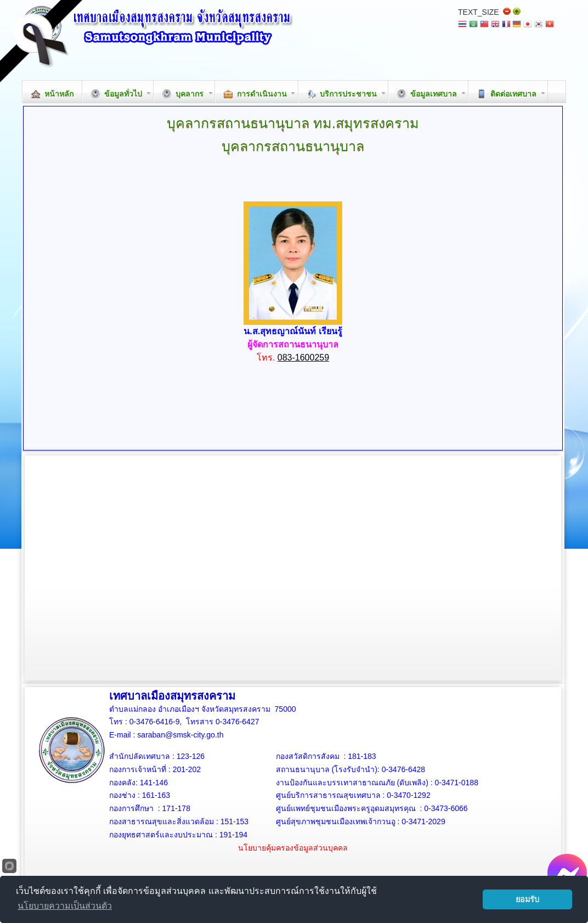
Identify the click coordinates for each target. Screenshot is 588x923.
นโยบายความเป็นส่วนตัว (65, 906)
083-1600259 (303, 358)
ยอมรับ (527, 899)
